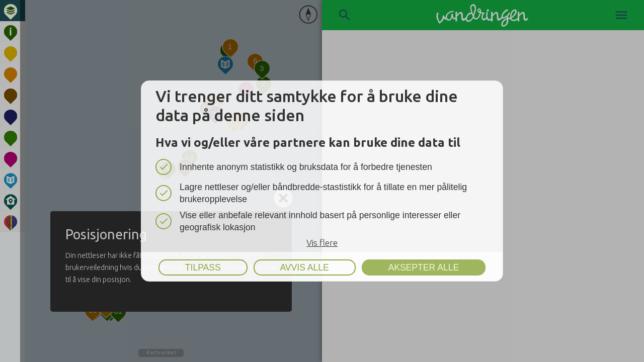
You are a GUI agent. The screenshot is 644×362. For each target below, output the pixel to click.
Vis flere (322, 243)
